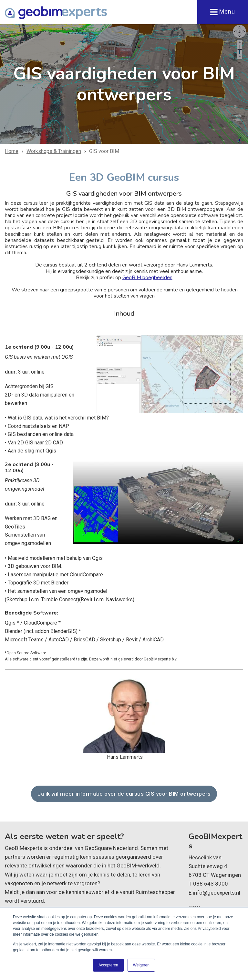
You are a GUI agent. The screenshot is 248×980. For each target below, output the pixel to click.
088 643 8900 (211, 884)
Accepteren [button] (108, 965)
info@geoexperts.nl (217, 892)
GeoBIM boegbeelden (147, 278)
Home (12, 151)
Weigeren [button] (141, 965)
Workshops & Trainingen (54, 151)
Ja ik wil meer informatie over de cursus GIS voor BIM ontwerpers (124, 794)
